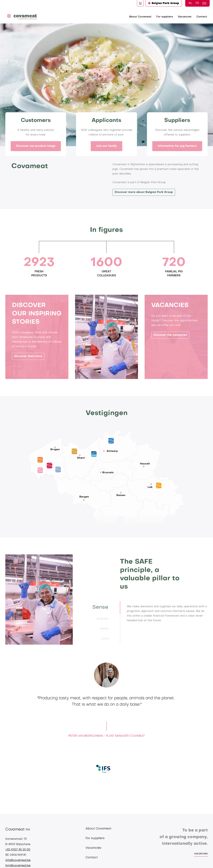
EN (204, 3)
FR (197, 3)
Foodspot (140, 3)
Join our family (106, 146)
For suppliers (165, 17)
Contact (202, 17)
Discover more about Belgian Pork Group (144, 192)
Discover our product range (36, 146)
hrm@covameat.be (18, 866)
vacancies (201, 854)
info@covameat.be (18, 860)
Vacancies (185, 17)
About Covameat (140, 17)
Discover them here (28, 370)
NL (190, 3)
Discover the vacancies (170, 349)
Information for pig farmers (177, 146)
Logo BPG (164, 3)
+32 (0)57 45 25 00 (18, 850)
